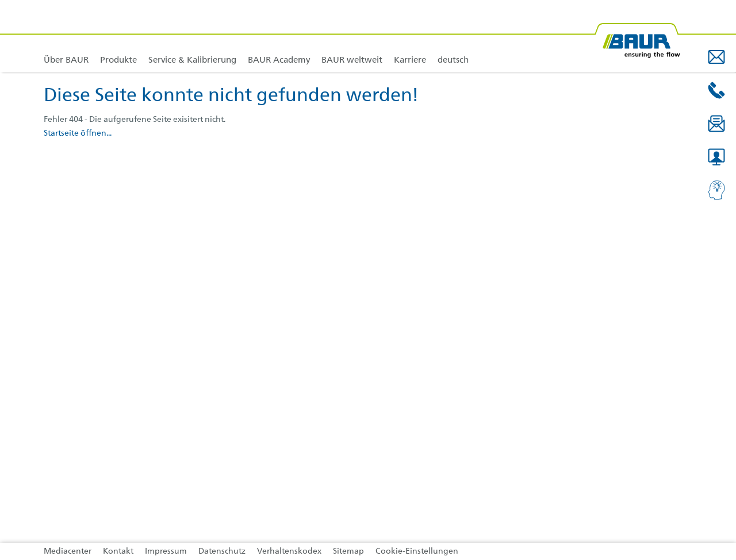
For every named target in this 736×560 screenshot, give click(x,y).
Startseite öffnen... (78, 133)
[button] (716, 57)
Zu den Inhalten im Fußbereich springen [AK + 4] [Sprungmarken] (0, 0)
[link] (118, 36)
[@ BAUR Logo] (637, 36)
